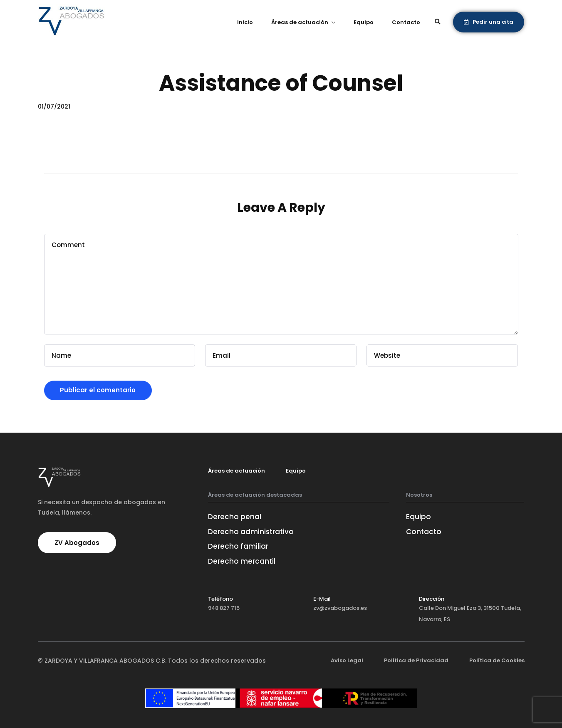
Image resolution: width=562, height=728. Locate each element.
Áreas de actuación (300, 22)
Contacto (406, 22)
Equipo (364, 22)
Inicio (245, 22)
